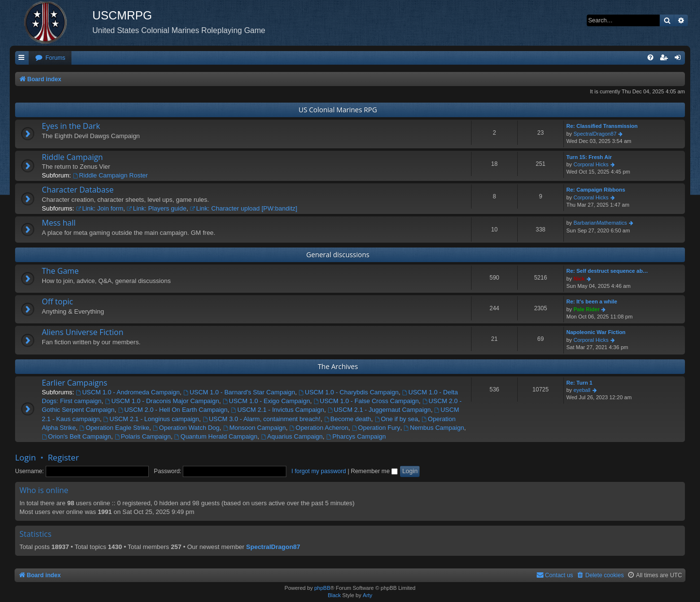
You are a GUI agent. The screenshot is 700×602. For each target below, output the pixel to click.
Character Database (78, 190)
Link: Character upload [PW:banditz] (244, 208)
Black (334, 595)
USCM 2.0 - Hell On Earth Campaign (173, 410)
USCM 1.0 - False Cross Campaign (366, 401)
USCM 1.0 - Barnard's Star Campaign (239, 392)
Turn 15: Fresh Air (589, 157)
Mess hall (59, 223)
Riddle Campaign (72, 157)
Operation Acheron (319, 428)
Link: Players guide (157, 208)
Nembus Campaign (434, 428)
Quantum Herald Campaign (216, 436)
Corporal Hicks (591, 164)
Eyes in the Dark (71, 126)
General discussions (338, 255)
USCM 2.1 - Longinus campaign (151, 419)
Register (63, 457)
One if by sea (396, 419)
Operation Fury (376, 428)
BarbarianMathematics (600, 223)
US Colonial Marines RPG (338, 110)
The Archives (338, 366)
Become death (348, 419)
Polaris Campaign (143, 436)
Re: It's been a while (592, 301)
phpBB (322, 588)
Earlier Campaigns (75, 383)
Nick (579, 279)
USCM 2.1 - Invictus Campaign (277, 410)
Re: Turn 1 (579, 383)
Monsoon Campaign (254, 428)
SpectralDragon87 (595, 134)
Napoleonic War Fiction (596, 332)
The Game (60, 271)
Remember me (374, 471)
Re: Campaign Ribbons (596, 190)
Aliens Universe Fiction (83, 332)
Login (26, 457)
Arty (367, 595)
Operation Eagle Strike (114, 428)
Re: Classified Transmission (602, 126)
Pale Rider (587, 309)
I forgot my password (319, 471)
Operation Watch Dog (186, 428)
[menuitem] (50, 58)
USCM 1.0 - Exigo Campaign (266, 401)
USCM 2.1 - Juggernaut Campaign (379, 410)
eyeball (582, 390)
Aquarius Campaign (292, 436)
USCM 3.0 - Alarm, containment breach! (262, 419)
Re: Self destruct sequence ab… (607, 271)
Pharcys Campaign (356, 436)
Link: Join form (99, 208)
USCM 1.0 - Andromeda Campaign (128, 392)
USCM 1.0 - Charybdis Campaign (349, 392)
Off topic (57, 301)
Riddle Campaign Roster (110, 175)
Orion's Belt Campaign (77, 436)
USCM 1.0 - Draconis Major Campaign (162, 401)
